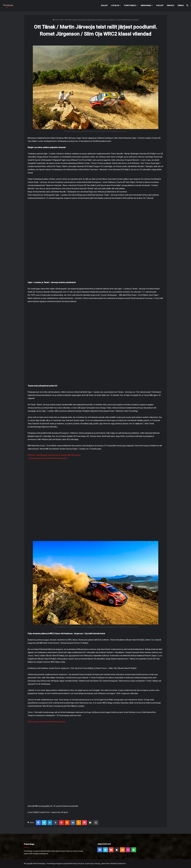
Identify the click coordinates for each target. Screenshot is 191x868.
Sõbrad (181, 5)
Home (56, 20)
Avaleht (104, 5)
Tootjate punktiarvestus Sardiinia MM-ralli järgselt (47, 458)
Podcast (160, 5)
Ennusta (171, 5)
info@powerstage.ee (41, 854)
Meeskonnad (146, 5)
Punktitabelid (130, 5)
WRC (62, 20)
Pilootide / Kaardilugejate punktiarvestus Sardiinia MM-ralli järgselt (54, 455)
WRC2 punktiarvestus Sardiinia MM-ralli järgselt (46, 722)
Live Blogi (115, 5)
